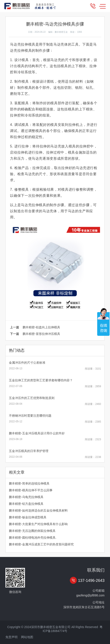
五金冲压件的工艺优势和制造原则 (32, 398)
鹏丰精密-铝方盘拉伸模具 (26, 504)
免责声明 (11, 637)
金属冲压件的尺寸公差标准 (27, 363)
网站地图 (27, 637)
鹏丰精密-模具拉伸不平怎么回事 (31, 490)
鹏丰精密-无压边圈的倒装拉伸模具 (32, 531)
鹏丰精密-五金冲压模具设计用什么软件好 (37, 433)
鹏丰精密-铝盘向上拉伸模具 (41, 327)
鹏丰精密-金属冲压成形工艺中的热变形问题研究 (41, 544)
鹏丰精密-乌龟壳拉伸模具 (26, 497)
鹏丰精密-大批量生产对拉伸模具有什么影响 (38, 524)
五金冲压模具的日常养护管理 (29, 451)
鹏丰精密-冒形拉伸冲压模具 (41, 334)
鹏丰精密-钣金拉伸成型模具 (28, 517)
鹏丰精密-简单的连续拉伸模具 (29, 483)
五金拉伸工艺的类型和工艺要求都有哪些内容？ (41, 380)
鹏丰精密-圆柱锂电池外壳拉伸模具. (33, 538)
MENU (102, 6)
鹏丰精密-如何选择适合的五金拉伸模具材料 (38, 510)
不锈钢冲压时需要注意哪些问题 (30, 416)
